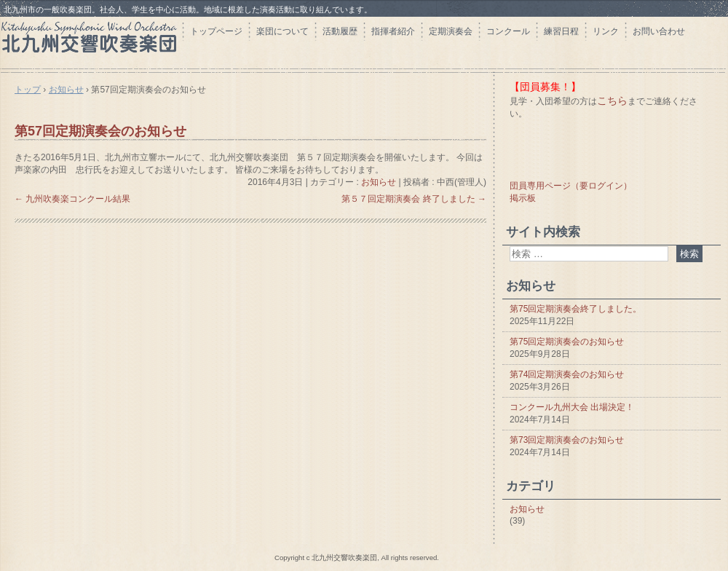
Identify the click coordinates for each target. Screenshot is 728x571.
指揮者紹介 (393, 31)
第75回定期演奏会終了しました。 (575, 309)
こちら (612, 101)
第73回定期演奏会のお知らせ (567, 440)
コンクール (508, 31)
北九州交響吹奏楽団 (91, 42)
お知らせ (379, 182)
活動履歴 (340, 31)
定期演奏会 (451, 31)
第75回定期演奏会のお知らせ (567, 342)
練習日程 (561, 31)
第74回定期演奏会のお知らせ (567, 374)
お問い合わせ (659, 31)
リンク (606, 31)
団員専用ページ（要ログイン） (571, 186)
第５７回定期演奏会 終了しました (414, 199)
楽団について (282, 31)
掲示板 (523, 198)
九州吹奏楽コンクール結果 (72, 199)
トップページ (216, 31)
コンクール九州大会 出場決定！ (572, 407)
